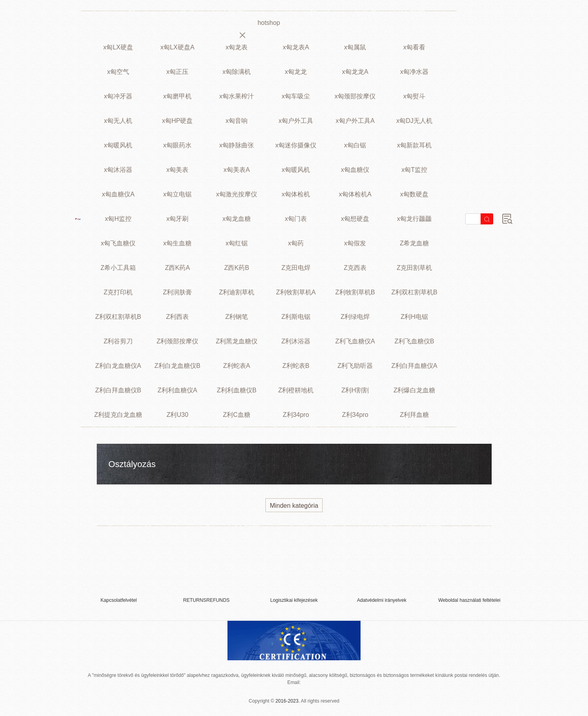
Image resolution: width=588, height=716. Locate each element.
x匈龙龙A (355, 72)
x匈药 (296, 243)
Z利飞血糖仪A (355, 341)
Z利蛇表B (296, 366)
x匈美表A (237, 170)
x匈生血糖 (177, 243)
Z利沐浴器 (296, 341)
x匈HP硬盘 (177, 121)
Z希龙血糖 (414, 243)
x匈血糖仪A (118, 194)
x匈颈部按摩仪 (355, 96)
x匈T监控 (414, 170)
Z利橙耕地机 (296, 390)
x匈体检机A (355, 194)
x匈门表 (296, 219)
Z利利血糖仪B (237, 390)
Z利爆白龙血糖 (414, 390)
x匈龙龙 (296, 72)
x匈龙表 (237, 47)
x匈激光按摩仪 (237, 194)
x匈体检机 (296, 194)
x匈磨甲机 (177, 96)
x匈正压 (177, 72)
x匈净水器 (414, 72)
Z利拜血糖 (414, 415)
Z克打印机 (118, 292)
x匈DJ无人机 (414, 121)
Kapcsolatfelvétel (118, 600)
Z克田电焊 (296, 268)
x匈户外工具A (355, 121)
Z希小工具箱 (118, 268)
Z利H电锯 (414, 317)
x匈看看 (414, 47)
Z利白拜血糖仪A (414, 366)
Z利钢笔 (237, 317)
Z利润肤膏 (177, 292)
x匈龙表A (296, 47)
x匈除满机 (237, 72)
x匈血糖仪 (355, 170)
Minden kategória (294, 506)
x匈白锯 (355, 145)
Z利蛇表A (237, 366)
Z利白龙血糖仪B (177, 366)
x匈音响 (237, 121)
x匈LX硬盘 (118, 47)
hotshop (269, 23)
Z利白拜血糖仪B (118, 390)
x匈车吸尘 (296, 96)
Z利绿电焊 (355, 317)
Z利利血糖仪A (177, 390)
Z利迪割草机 (237, 292)
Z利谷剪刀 (118, 341)
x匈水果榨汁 (237, 96)
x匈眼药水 (177, 145)
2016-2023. (288, 701)
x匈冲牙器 (118, 96)
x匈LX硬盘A (177, 47)
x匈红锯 (237, 243)
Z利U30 (178, 415)
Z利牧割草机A (296, 292)
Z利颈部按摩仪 (177, 341)
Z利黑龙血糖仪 (237, 341)
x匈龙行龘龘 (414, 219)
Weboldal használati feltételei (469, 600)
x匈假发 (355, 243)
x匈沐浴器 (118, 170)
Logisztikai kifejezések (294, 600)
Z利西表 (177, 317)
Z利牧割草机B (355, 292)
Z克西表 (355, 268)
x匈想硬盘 (355, 219)
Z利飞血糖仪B (414, 341)
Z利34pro (296, 415)
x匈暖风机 (118, 145)
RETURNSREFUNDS (207, 600)
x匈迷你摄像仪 (296, 145)
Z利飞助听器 (355, 366)
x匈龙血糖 (237, 219)
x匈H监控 (118, 219)
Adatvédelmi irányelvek (382, 600)
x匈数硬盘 (414, 194)
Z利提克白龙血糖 (118, 415)
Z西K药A (178, 268)
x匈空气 (118, 72)
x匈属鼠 (355, 47)
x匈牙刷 (177, 219)
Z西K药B (237, 268)
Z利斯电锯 (296, 317)
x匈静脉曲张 (237, 145)
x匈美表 (177, 170)
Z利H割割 (355, 390)
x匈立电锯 (177, 194)
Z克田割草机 (414, 268)
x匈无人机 (118, 121)
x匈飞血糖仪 (118, 243)
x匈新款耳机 (414, 145)
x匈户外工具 (296, 121)
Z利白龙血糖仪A (118, 366)
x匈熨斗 (414, 96)
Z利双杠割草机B (414, 292)
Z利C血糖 (237, 415)
